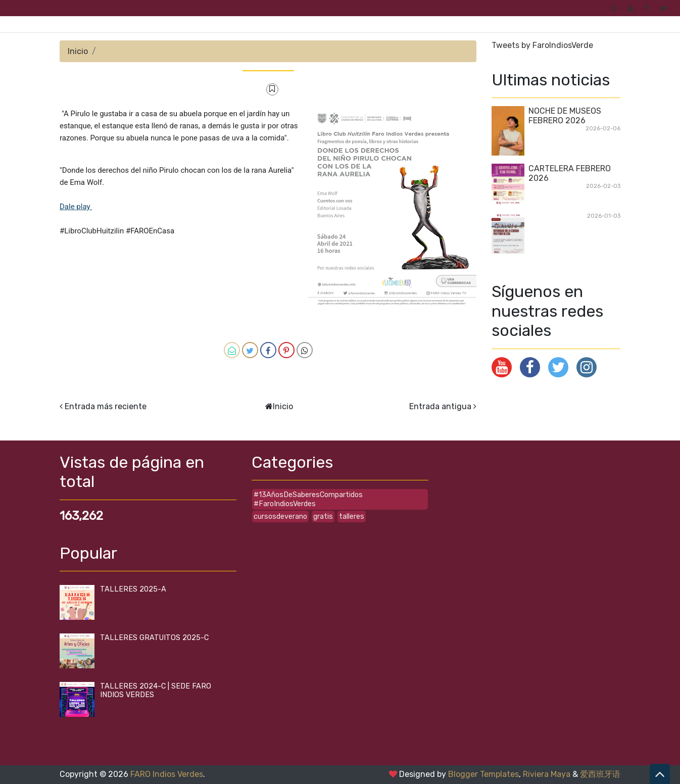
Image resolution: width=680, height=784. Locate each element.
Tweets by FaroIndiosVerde (542, 45)
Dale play (76, 207)
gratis (323, 517)
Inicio (78, 51)
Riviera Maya (547, 774)
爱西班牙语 (600, 774)
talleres (352, 517)
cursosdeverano (280, 517)
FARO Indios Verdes (167, 774)
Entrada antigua (440, 406)
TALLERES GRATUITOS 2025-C (154, 638)
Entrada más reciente (106, 406)
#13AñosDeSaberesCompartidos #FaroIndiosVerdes (308, 499)
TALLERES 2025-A (133, 589)
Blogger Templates (483, 774)
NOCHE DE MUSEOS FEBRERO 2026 (565, 116)
